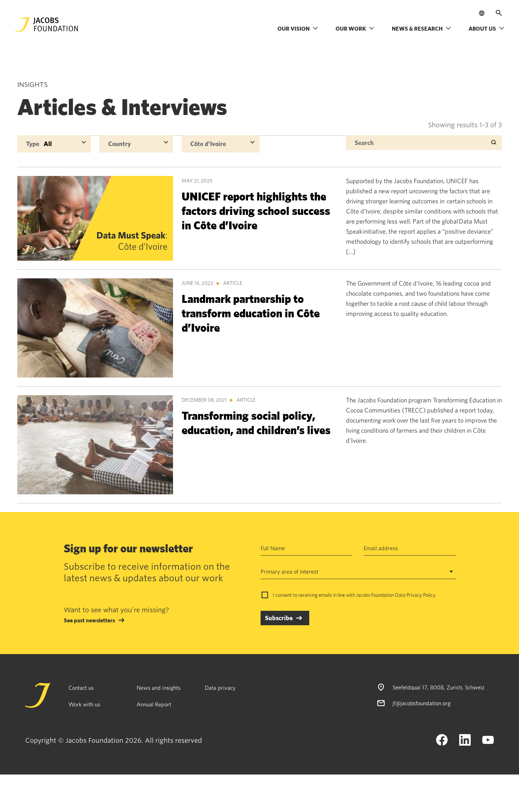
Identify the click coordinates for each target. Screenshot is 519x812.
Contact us (81, 688)
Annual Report (154, 704)
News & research (422, 28)
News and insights (159, 688)
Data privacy (220, 688)
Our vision (298, 28)
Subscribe (279, 618)
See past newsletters (89, 620)
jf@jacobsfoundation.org (422, 703)
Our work (355, 28)
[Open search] (499, 13)
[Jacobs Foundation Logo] (46, 25)
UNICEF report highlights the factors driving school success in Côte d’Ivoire (256, 210)
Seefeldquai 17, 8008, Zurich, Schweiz (438, 687)
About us (487, 28)
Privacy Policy (421, 595)
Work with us (84, 704)
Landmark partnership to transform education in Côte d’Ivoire (251, 313)
